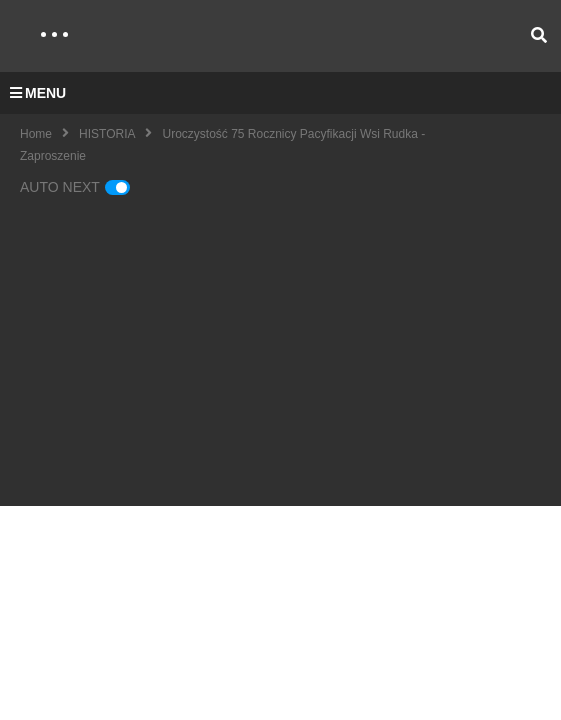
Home (36, 134)
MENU (38, 93)
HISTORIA (107, 134)
